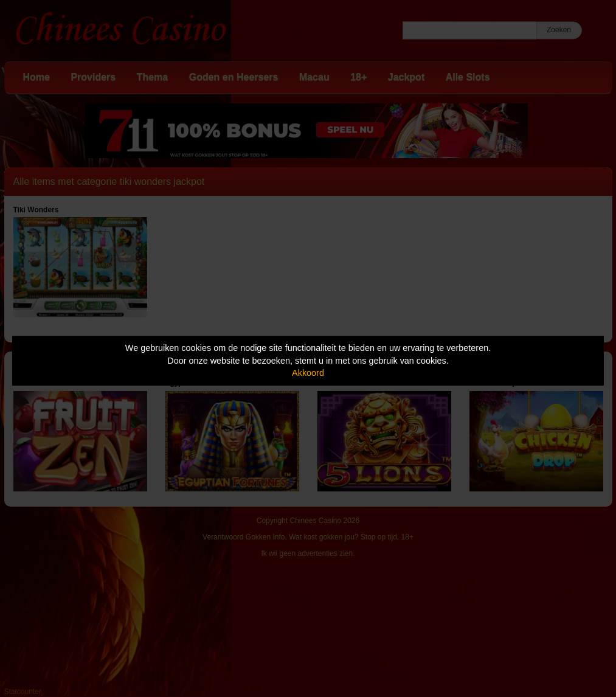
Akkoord (308, 373)
